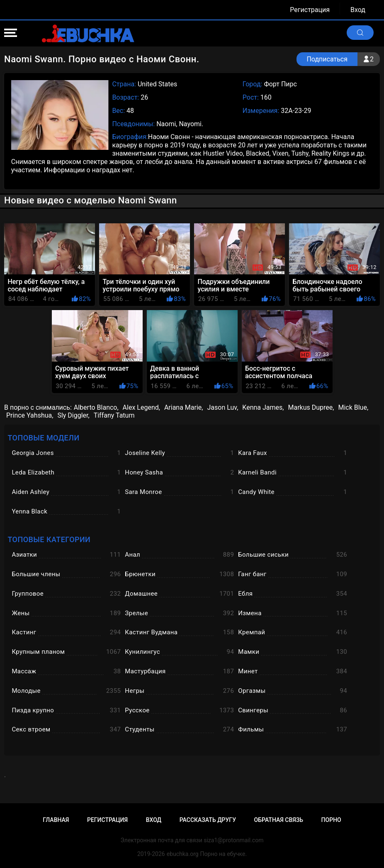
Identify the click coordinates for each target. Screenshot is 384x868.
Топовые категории (49, 539)
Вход (358, 10)
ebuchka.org (183, 854)
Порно (331, 820)
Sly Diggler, (73, 415)
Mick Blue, (353, 407)
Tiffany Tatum (114, 415)
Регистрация (310, 10)
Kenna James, (263, 407)
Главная (56, 820)
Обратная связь (279, 820)
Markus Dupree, (311, 407)
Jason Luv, (222, 407)
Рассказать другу (208, 820)
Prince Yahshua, (30, 415)
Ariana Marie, (184, 407)
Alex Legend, (141, 407)
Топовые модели (43, 438)
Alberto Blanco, (96, 407)
